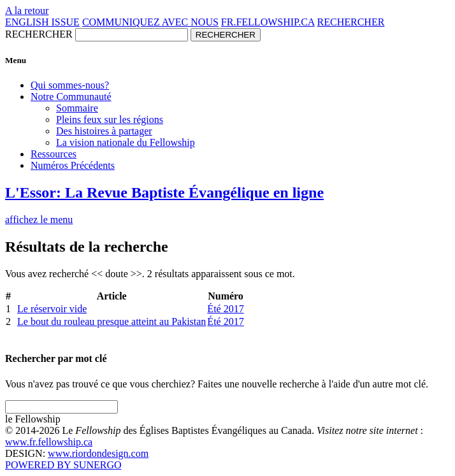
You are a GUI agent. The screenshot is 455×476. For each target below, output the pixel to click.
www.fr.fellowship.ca (49, 442)
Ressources (54, 154)
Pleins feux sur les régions (110, 119)
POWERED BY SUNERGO (63, 465)
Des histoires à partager (104, 131)
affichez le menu (39, 220)
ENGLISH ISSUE (42, 22)
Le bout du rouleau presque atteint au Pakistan (112, 321)
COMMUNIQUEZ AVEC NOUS (150, 22)
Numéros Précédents (73, 165)
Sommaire (77, 108)
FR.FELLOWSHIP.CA (268, 22)
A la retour (27, 11)
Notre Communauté (71, 97)
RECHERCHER (351, 22)
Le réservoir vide (52, 309)
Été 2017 (225, 309)
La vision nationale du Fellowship (126, 142)
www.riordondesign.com (98, 453)
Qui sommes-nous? (70, 85)
